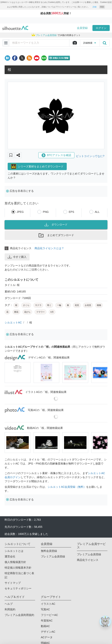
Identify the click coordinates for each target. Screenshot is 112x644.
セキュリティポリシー (18, 588)
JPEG (20, 212)
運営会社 (10, 556)
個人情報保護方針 (15, 562)
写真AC (45, 609)
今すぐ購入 (17, 257)
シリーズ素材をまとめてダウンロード (37, 166)
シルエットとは (14, 551)
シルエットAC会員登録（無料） (67, 487)
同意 (102, 7)
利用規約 (10, 609)
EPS (71, 212)
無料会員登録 (49, 551)
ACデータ (47, 637)
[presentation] (103, 373)
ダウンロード (56, 225)
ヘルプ (9, 604)
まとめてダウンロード (56, 235)
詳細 (95, 7)
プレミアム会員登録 (53, 556)
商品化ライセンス (88, 560)
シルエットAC (13, 322)
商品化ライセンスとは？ (49, 248)
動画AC (45, 626)
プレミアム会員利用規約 (19, 615)
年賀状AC (47, 621)
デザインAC (48, 632)
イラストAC (48, 604)
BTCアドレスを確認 (56, 155)
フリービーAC (49, 615)
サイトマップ (13, 583)
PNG (46, 212)
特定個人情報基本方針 (18, 568)
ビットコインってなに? (90, 156)
